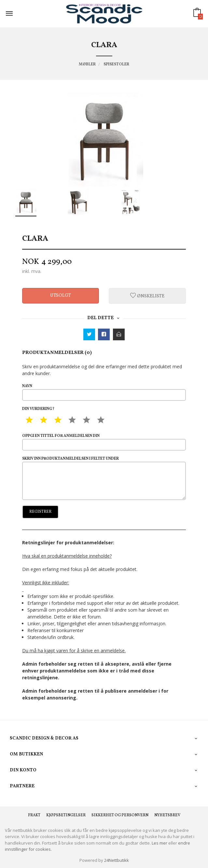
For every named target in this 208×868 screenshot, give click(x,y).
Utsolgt (61, 296)
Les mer (159, 843)
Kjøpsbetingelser (66, 815)
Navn (104, 392)
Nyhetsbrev (167, 815)
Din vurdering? (38, 409)
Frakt (34, 815)
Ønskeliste (147, 296)
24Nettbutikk (117, 860)
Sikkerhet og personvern (120, 815)
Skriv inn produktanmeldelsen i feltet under (104, 478)
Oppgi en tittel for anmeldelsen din (104, 442)
